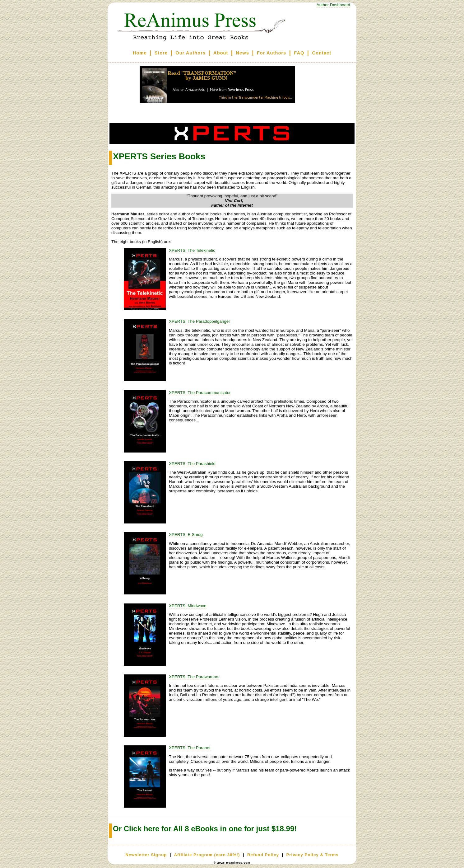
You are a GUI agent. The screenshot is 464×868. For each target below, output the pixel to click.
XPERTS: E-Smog (186, 535)
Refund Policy (263, 855)
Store (161, 53)
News (243, 53)
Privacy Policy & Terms (312, 855)
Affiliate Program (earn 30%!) (207, 855)
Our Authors (190, 53)
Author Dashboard (333, 5)
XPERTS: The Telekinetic (192, 250)
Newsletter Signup (146, 855)
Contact (322, 53)
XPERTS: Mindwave (188, 606)
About (221, 53)
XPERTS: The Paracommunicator (200, 393)
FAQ (299, 53)
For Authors (271, 53)
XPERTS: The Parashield (192, 464)
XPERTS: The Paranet (190, 748)
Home (140, 53)
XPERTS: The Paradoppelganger (200, 321)
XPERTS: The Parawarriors (194, 677)
